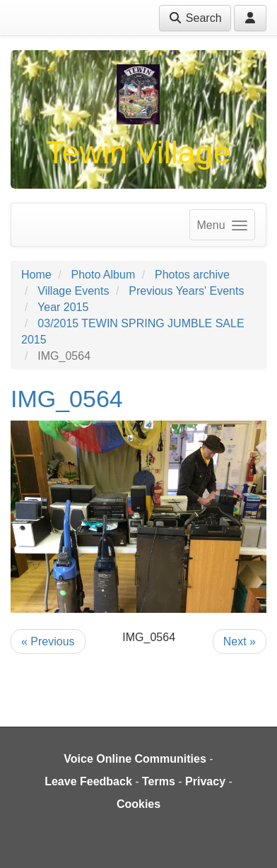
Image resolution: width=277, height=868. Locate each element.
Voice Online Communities (135, 759)
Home (36, 275)
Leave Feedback (88, 781)
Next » (240, 641)
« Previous (48, 641)
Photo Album (103, 275)
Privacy (205, 781)
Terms (159, 781)
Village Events (73, 291)
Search (195, 18)
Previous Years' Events (186, 291)
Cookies (138, 804)
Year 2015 (63, 307)
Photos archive (192, 275)
